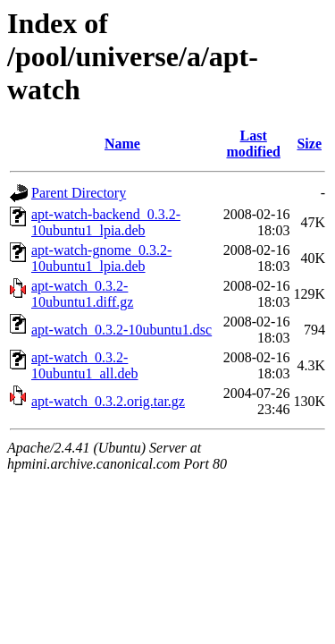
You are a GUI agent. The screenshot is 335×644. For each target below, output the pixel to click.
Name (122, 144)
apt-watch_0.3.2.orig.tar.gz (108, 401)
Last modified (253, 144)
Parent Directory (79, 193)
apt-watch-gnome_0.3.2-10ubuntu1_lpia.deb (101, 258)
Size (309, 144)
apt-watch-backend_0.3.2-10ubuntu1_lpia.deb (106, 222)
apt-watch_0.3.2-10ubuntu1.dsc (121, 330)
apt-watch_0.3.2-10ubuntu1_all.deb (85, 365)
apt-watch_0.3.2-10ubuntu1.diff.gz (82, 294)
